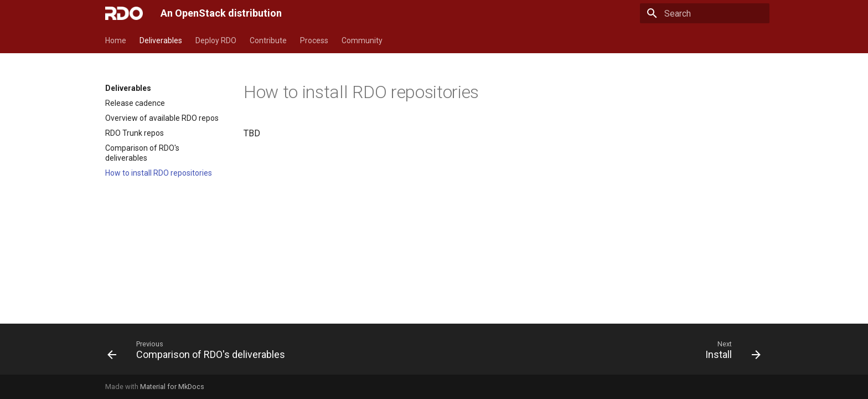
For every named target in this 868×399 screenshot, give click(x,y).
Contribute (268, 40)
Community (362, 40)
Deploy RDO (216, 40)
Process (314, 40)
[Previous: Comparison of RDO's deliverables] (199, 352)
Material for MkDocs (172, 387)
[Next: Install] (730, 352)
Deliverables (161, 40)
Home (116, 40)
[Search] (705, 13)
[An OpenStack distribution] (124, 13)
